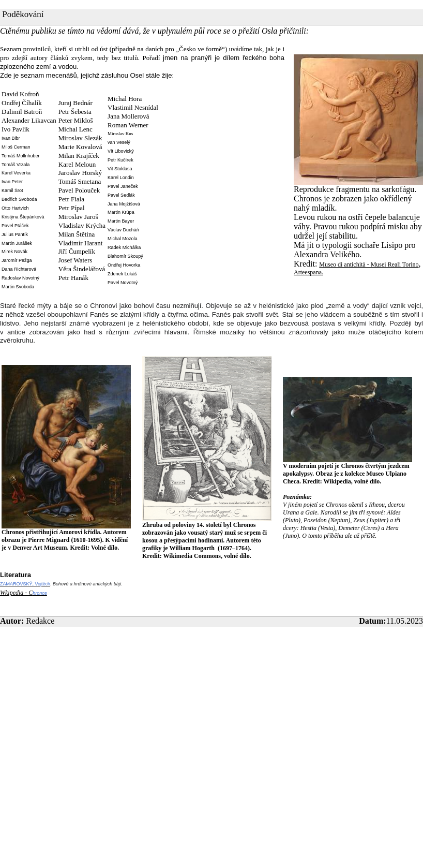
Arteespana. (308, 272)
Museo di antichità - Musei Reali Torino (369, 264)
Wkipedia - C (16, 593)
